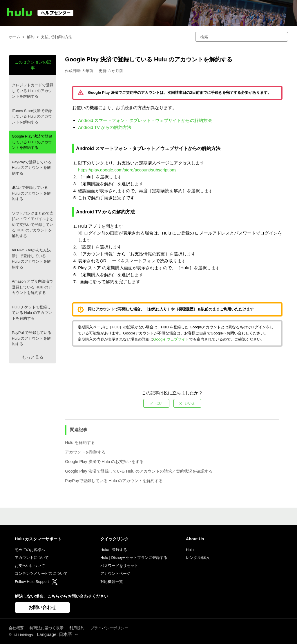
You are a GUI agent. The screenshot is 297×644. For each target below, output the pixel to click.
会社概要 (16, 628)
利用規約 (77, 628)
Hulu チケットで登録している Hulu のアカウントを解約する (32, 313)
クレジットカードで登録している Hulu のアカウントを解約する (33, 91)
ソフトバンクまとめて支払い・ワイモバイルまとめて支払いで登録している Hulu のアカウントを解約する (33, 225)
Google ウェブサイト (171, 339)
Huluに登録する (114, 550)
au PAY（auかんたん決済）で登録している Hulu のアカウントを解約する (31, 259)
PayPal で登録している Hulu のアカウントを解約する (32, 338)
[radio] (156, 403)
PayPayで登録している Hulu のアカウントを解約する (32, 168)
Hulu (190, 550)
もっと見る (33, 357)
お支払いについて (30, 566)
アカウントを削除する (85, 452)
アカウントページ (115, 573)
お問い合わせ (42, 607)
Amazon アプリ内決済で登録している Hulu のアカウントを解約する (32, 287)
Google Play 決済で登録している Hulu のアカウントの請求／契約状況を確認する (139, 471)
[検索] (242, 37)
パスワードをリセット (119, 566)
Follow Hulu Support (36, 582)
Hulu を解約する (80, 442)
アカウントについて (32, 558)
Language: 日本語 (55, 634)
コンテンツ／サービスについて (41, 573)
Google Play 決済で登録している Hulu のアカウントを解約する (32, 142)
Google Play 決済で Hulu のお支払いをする (104, 462)
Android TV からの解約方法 (105, 127)
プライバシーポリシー (109, 628)
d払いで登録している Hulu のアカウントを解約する (31, 193)
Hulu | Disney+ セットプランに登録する (134, 558)
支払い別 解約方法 (57, 37)
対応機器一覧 (112, 582)
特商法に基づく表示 (47, 628)
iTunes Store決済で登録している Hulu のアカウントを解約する (32, 116)
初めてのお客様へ (30, 550)
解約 (31, 37)
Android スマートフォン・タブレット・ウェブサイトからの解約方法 (145, 120)
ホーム (15, 37)
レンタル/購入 (198, 558)
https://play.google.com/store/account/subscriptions (127, 170)
